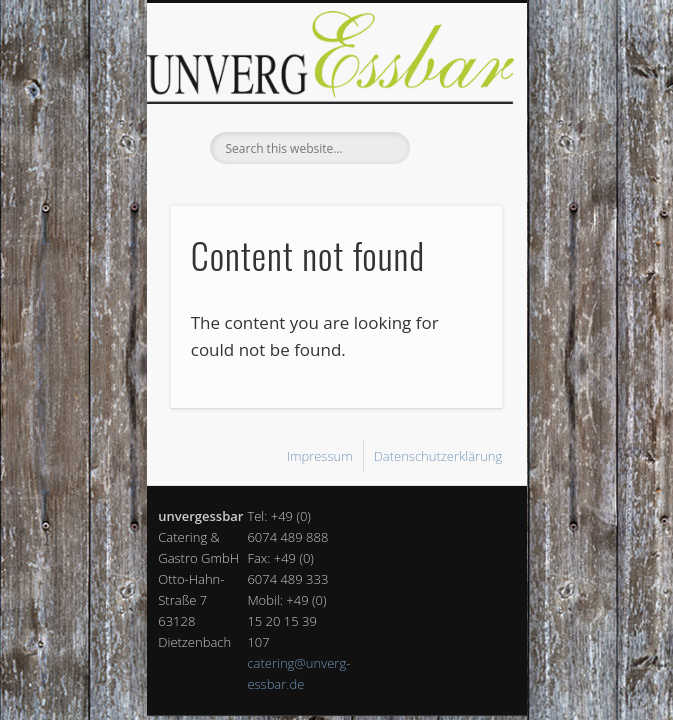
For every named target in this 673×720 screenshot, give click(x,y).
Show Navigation (453, 179)
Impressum (320, 456)
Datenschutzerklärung (438, 456)
